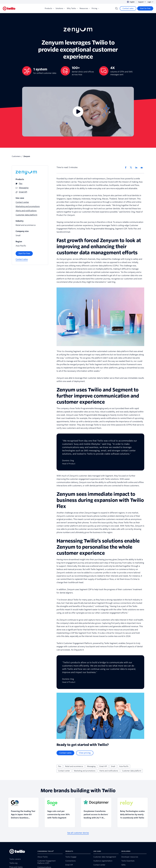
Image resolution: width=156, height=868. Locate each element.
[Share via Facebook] (126, 167)
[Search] (116, 8)
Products (49, 8)
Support (142, 2)
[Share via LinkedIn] (137, 167)
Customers (16, 156)
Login (150, 2)
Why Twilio (72, 8)
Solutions (60, 8)
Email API (103, 766)
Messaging (91, 766)
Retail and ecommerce (74, 766)
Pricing (95, 8)
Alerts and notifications (109, 771)
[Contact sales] (128, 8)
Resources (85, 8)
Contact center (64, 771)
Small (113, 766)
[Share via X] (132, 167)
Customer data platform (132, 771)
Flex (60, 766)
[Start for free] (145, 8)
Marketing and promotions (85, 771)
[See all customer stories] (78, 833)
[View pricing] (85, 753)
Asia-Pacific (124, 766)
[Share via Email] (142, 167)
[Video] (78, 112)
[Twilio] (9, 8)
